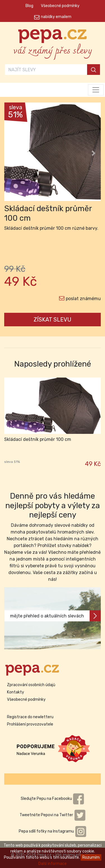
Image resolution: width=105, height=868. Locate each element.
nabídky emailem (56, 17)
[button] (11, 153)
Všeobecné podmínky (60, 6)
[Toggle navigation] (96, 90)
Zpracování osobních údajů (31, 685)
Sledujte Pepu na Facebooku (53, 799)
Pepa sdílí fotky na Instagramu (53, 831)
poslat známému (83, 299)
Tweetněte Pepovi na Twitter (53, 815)
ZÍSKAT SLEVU (53, 320)
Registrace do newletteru (30, 717)
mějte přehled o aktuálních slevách (55, 616)
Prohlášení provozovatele (30, 724)
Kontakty (16, 692)
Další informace (53, 864)
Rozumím (91, 857)
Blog (29, 6)
